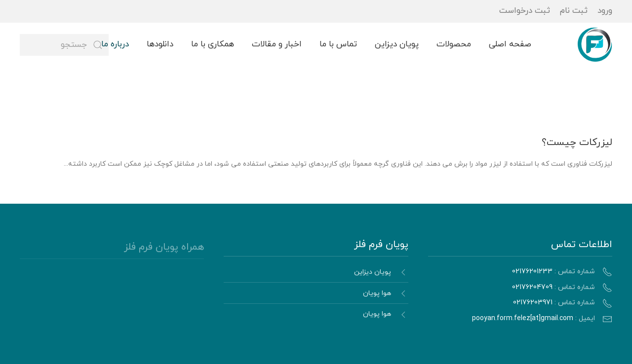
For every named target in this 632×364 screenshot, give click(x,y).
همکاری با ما (213, 44)
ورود (605, 11)
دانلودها (160, 44)
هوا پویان (377, 295)
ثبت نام (574, 11)
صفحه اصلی (510, 44)
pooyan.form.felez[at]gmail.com (523, 318)
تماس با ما (338, 44)
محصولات (454, 44)
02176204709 (532, 287)
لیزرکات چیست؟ (577, 143)
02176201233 (532, 272)
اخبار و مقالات (277, 44)
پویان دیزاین (397, 44)
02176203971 (533, 303)
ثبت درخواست (525, 11)
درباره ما (115, 44)
